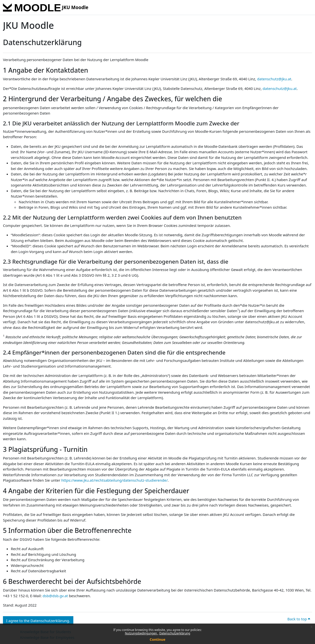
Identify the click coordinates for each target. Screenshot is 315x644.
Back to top (299, 619)
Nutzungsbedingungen (141, 633)
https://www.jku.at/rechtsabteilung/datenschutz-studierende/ (114, 480)
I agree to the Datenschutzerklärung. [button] (38, 621)
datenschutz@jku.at (274, 79)
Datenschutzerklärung (175, 633)
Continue (157, 639)
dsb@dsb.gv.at (55, 596)
